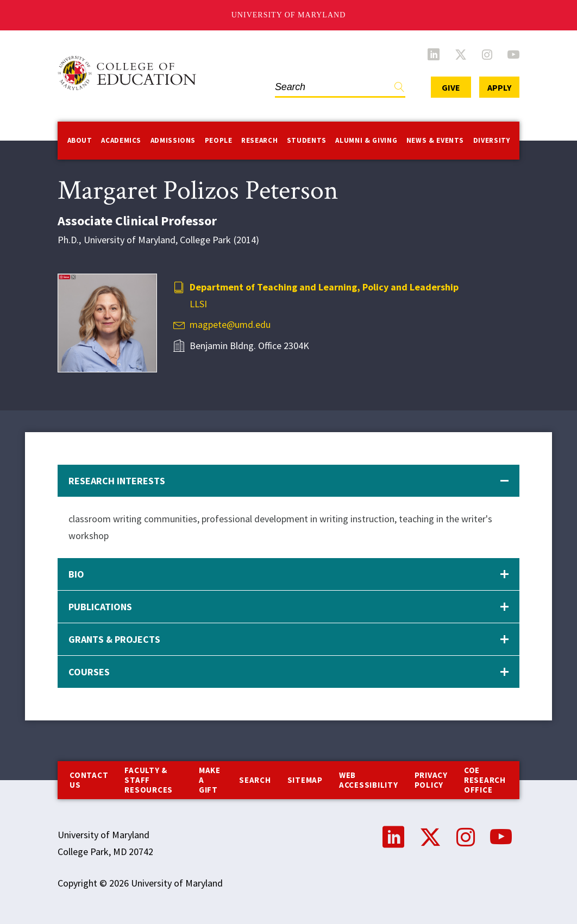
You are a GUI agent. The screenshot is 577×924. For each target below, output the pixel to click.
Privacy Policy (431, 780)
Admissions (173, 140)
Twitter (461, 54)
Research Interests (117, 481)
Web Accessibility (369, 780)
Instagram (487, 54)
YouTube (513, 54)
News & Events (435, 140)
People (219, 140)
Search (255, 780)
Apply (499, 87)
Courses (89, 672)
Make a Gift (210, 780)
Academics (121, 140)
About (80, 140)
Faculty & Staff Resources (149, 780)
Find (399, 89)
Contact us (89, 780)
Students (307, 140)
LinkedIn (434, 54)
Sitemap (305, 780)
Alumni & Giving (366, 140)
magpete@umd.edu (230, 324)
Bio (76, 574)
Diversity (492, 140)
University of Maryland (289, 15)
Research (259, 140)
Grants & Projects (114, 639)
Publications (100, 607)
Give (451, 87)
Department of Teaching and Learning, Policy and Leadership (324, 287)
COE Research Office (485, 780)
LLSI (198, 304)
